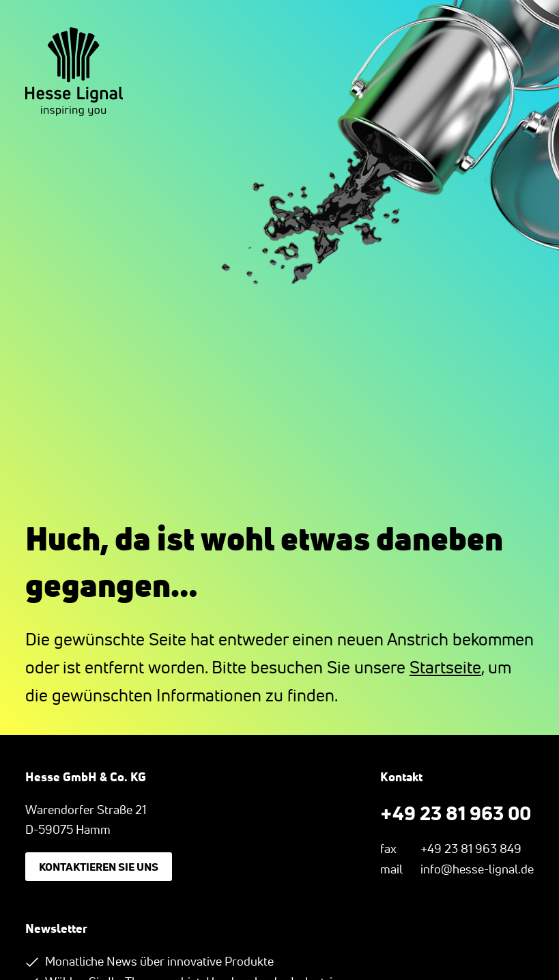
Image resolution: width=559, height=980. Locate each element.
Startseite (445, 667)
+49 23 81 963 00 (456, 813)
